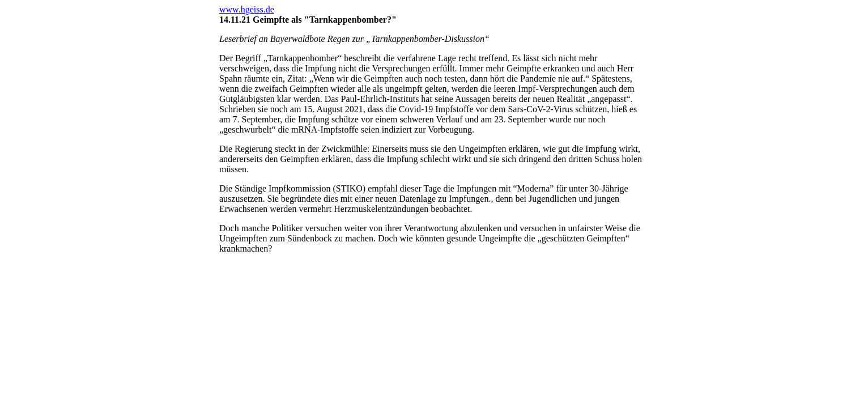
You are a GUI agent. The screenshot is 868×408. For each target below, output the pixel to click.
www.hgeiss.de (247, 9)
